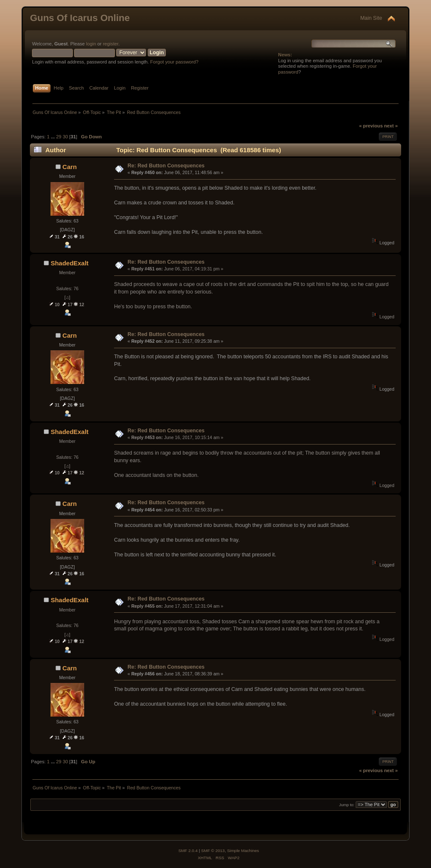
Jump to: (347, 805)
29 (59, 137)
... (53, 137)
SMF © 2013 (213, 851)
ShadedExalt (69, 263)
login (91, 44)
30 (65, 137)
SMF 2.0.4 (188, 851)
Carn (69, 167)
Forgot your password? (174, 62)
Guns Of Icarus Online (80, 18)
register (110, 44)
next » (391, 126)
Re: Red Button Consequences (166, 166)
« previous (371, 126)
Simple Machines (243, 851)
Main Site (371, 18)
